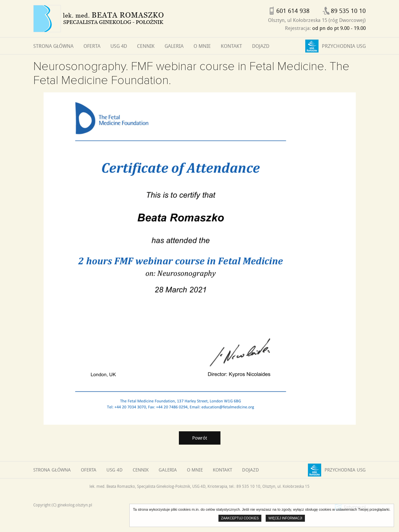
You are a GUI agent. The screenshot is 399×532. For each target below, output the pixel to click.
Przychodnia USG (344, 46)
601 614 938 (293, 11)
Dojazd (261, 46)
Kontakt (231, 46)
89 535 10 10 (348, 11)
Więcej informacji (285, 518)
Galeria (174, 46)
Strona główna (53, 46)
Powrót (200, 438)
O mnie (202, 46)
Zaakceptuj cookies (240, 518)
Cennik (146, 46)
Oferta (92, 46)
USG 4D (119, 46)
